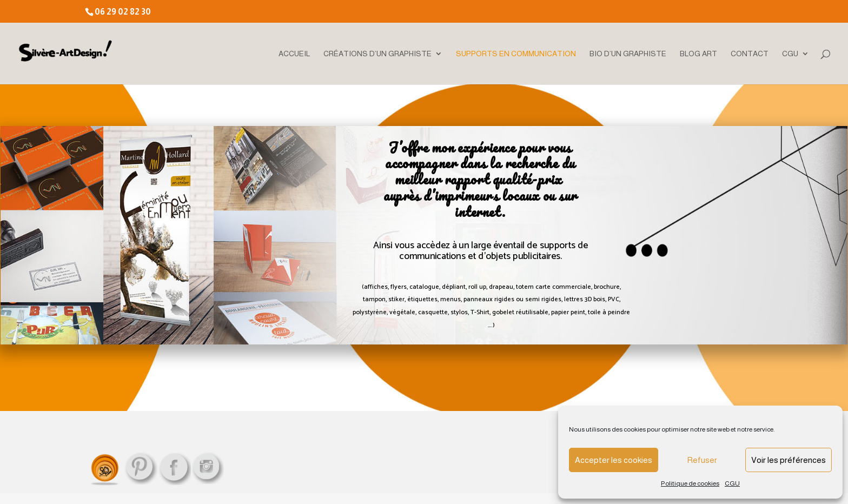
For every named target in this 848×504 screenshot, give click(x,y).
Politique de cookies (690, 483)
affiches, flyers (385, 287)
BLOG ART (698, 54)
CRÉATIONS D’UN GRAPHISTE (377, 54)
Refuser (702, 460)
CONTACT (750, 54)
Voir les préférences (789, 460)
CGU (732, 483)
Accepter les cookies (614, 460)
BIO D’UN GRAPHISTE (628, 54)
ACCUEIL (294, 54)
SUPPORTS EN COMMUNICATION (516, 54)
